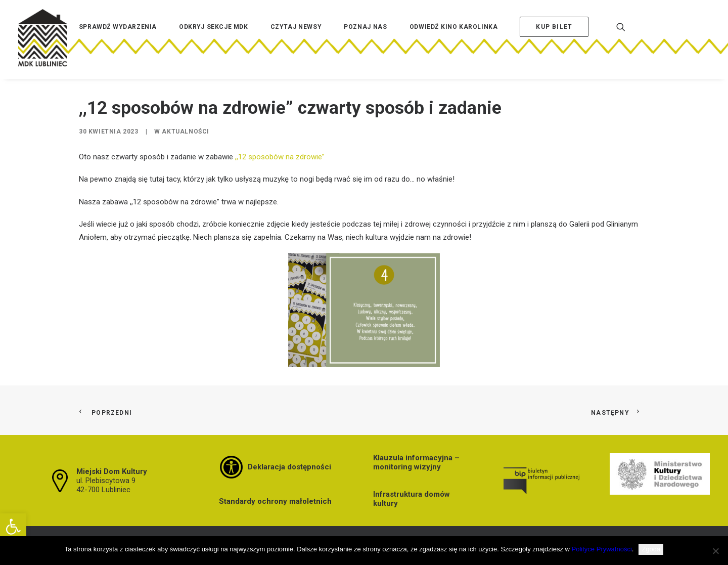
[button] (13, 527)
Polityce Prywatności (602, 549)
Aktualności (186, 132)
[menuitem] (118, 42)
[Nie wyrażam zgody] (715, 551)
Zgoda (651, 549)
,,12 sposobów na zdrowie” (280, 157)
